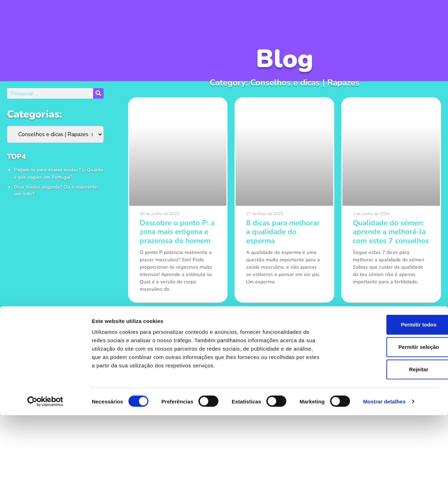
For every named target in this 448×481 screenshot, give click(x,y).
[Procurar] (98, 93)
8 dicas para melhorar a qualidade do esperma (283, 232)
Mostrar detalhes (384, 467)
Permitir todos (390, 390)
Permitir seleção (390, 413)
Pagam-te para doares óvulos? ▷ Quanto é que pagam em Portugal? (59, 173)
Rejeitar (389, 435)
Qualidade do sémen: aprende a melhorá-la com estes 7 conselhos (391, 232)
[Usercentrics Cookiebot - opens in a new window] (45, 467)
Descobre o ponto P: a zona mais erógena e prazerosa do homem (177, 232)
